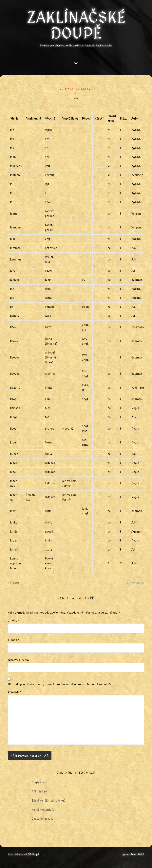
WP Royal (33, 854)
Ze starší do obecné (76, 89)
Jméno (14, 621)
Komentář (14, 692)
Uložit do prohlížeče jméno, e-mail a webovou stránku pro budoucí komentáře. (61, 684)
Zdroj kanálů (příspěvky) (48, 801)
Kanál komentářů (43, 810)
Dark (16, 583)
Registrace (39, 782)
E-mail (14, 640)
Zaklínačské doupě (76, 25)
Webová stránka (19, 660)
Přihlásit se (39, 792)
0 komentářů (135, 583)
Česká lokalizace (43, 819)
